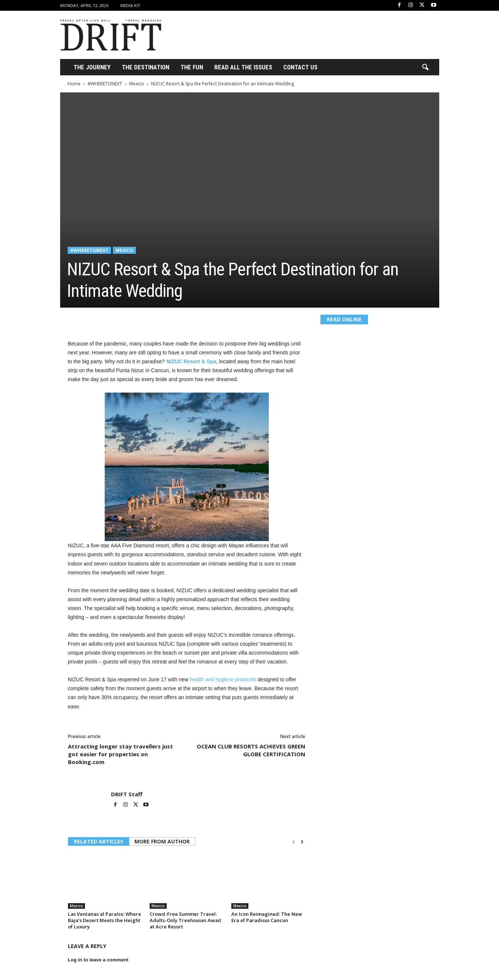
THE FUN (192, 67)
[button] (425, 68)
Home (74, 84)
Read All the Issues (243, 67)
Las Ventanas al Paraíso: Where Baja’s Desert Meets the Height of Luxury (105, 920)
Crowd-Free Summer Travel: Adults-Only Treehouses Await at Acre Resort (185, 920)
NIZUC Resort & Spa (191, 361)
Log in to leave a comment (98, 960)
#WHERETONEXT (105, 84)
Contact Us (300, 67)
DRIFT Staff (127, 794)
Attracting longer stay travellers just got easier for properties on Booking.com (120, 754)
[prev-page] (293, 842)
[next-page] (302, 842)
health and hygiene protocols (223, 679)
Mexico (137, 84)
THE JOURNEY (92, 67)
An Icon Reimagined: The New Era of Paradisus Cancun (267, 917)
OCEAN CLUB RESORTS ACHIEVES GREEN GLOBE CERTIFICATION (251, 750)
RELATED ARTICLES (99, 841)
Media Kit (130, 5)
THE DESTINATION (146, 67)
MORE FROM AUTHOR (162, 841)
